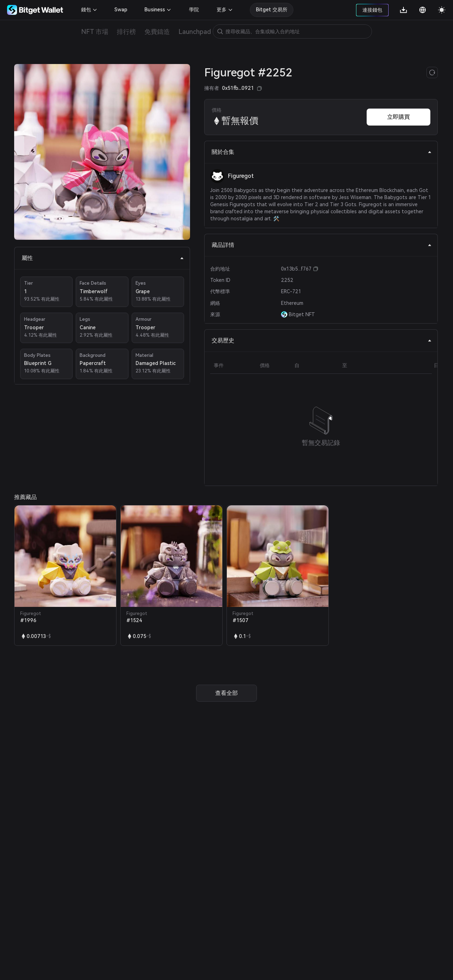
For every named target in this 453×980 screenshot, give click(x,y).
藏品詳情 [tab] (322, 245)
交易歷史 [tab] (322, 340)
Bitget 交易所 (272, 10)
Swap (121, 10)
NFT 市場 (95, 32)
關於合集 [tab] (322, 152)
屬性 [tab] (103, 258)
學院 (194, 10)
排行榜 (126, 32)
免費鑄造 (157, 32)
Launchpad (195, 32)
